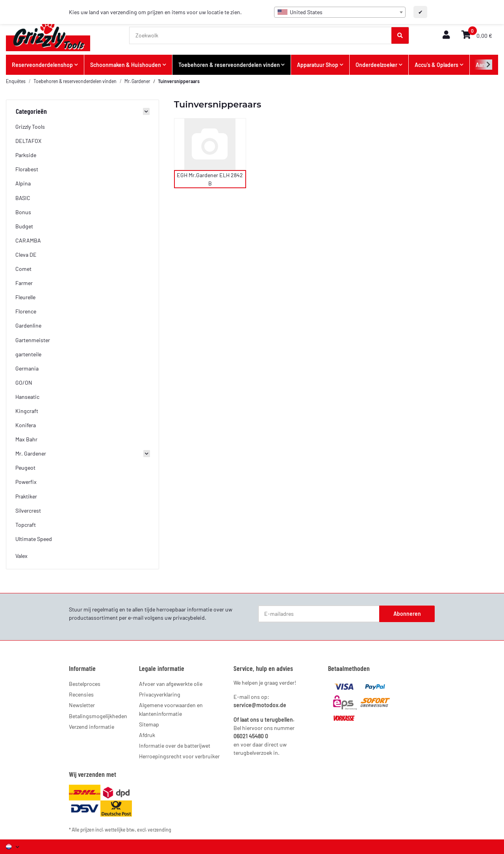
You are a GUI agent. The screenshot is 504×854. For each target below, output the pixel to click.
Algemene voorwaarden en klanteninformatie (171, 709)
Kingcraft (27, 411)
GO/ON (24, 383)
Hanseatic (27, 397)
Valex (21, 556)
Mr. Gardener (31, 453)
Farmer (24, 283)
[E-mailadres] (319, 614)
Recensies (81, 694)
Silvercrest (28, 510)
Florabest (27, 169)
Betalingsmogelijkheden (98, 716)
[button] (446, 35)
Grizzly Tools (30, 127)
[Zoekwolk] (261, 35)
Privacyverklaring (160, 694)
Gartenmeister (33, 340)
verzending (159, 830)
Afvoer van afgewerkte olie (171, 684)
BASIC (23, 198)
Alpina (23, 183)
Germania (27, 368)
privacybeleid (189, 618)
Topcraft (26, 525)
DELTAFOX (28, 141)
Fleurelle (25, 297)
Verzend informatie (92, 727)
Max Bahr (26, 439)
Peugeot (25, 468)
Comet (23, 269)
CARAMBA (28, 240)
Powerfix (26, 482)
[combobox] (340, 12)
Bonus (23, 212)
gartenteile (28, 354)
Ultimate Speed (34, 539)
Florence (26, 311)
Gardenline (28, 325)
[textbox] (340, 12)
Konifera (26, 425)
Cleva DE (26, 255)
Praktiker (26, 496)
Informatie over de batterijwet (175, 746)
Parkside (26, 155)
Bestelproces (85, 684)
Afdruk (147, 735)
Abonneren (407, 614)
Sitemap (149, 724)
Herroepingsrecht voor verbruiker (179, 756)
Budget (24, 226)
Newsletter (82, 705)
